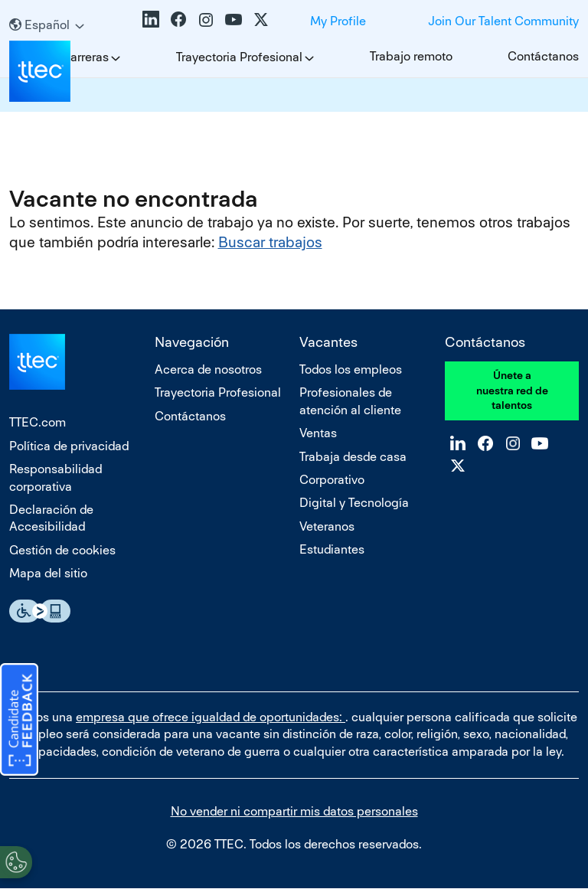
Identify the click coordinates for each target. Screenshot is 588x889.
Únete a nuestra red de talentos (512, 390)
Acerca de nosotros (208, 369)
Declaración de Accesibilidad (51, 518)
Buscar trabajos (270, 242)
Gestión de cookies (62, 550)
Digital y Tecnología (354, 503)
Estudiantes (332, 549)
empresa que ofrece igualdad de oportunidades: (211, 717)
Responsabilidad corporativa (56, 477)
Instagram (206, 19)
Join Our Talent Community (503, 21)
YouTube (234, 19)
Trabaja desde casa (353, 457)
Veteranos (327, 526)
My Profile (338, 21)
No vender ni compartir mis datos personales (294, 811)
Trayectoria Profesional (239, 57)
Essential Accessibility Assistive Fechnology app (40, 611)
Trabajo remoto (411, 56)
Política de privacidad (69, 446)
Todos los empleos (351, 369)
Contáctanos (543, 56)
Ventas (318, 433)
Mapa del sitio (48, 573)
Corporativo (332, 480)
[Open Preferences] (16, 858)
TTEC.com (38, 422)
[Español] (47, 25)
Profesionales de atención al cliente (350, 401)
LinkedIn (151, 19)
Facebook (178, 19)
